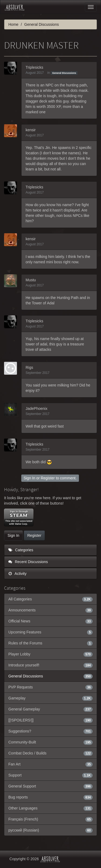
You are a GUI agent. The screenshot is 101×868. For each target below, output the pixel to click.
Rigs (29, 367)
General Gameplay (50, 709)
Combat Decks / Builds (50, 753)
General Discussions (64, 73)
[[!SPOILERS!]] (50, 720)
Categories (21, 550)
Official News (50, 621)
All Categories (50, 599)
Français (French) (50, 819)
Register (48, 478)
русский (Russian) (50, 830)
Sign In (29, 478)
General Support (50, 786)
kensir (31, 130)
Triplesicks (34, 67)
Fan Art (50, 764)
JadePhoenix (36, 409)
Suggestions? (50, 731)
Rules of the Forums (50, 643)
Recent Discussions (28, 562)
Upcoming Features (50, 632)
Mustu (31, 280)
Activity (17, 574)
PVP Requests (50, 687)
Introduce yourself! (50, 665)
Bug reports (50, 797)
